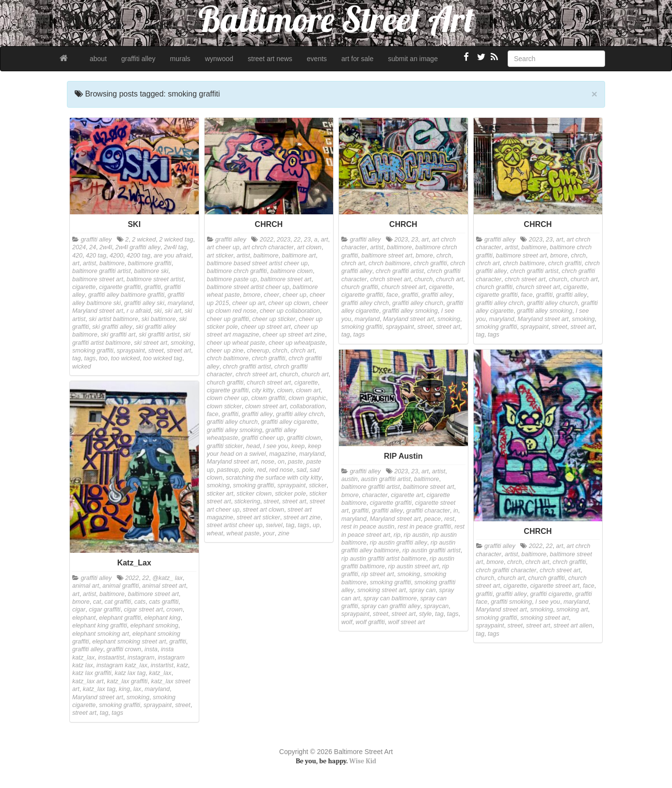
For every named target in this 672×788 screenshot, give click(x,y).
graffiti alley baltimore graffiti (126, 295)
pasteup (228, 470)
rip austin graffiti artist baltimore (384, 559)
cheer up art (248, 303)
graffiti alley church (232, 422)
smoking (182, 343)
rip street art (377, 574)
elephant (84, 618)
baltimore (112, 263)
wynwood (219, 59)
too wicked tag (163, 358)
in (456, 511)
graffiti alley (138, 59)
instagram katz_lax (122, 665)
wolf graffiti (370, 622)
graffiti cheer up (263, 438)
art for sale (357, 59)
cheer (272, 295)
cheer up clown (289, 303)
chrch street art (256, 374)
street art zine (302, 517)
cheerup (258, 351)
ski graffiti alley (112, 327)
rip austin (416, 535)
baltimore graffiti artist (101, 271)
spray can (423, 590)
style (425, 614)
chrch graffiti (269, 358)
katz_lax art (88, 681)
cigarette (84, 287)
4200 (116, 256)
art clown (309, 247)
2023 (284, 240)
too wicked (126, 358)
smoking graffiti (93, 351)
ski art (173, 311)
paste (296, 462)
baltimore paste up (232, 279)
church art (315, 374)
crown (175, 610)
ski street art (151, 343)
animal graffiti (120, 586)
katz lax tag (130, 673)
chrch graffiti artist (247, 367)
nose (268, 462)
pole (248, 470)
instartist (162, 665)
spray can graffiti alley (391, 606)
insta (151, 649)
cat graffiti (118, 602)
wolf (347, 622)
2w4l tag (175, 247)
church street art (269, 383)
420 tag (96, 256)
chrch (280, 351)
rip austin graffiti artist (432, 550)
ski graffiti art (118, 335)
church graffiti (225, 383)
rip (397, 535)
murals (180, 59)
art (76, 263)
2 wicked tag (176, 240)
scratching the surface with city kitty (274, 478)
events (317, 59)
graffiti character (428, 511)
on (281, 462)
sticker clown (254, 494)
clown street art (266, 406)
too (103, 358)
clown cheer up (228, 398)
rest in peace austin (368, 527)
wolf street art (407, 622)
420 (77, 256)
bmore (252, 295)
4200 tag (138, 256)
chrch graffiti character (506, 570)
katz (183, 665)
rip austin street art (414, 566)
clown (285, 390)
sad (301, 470)
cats (140, 602)
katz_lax (160, 673)
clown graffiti (268, 398)
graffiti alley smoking (235, 430)
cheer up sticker (274, 319)
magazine (282, 454)
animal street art (164, 586)
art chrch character (268, 247)
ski (158, 311)
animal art (86, 586)
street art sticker (258, 517)
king (124, 689)
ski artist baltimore (113, 319)
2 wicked (144, 240)
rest (449, 519)
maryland (180, 303)
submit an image (413, 59)
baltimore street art (98, 279)
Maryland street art (98, 311)
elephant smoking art (101, 634)
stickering (247, 501)
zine (284, 533)
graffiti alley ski (144, 303)
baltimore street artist (155, 279)
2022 (267, 240)
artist (89, 263)
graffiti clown (304, 438)
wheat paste (243, 533)
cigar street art (143, 610)
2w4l (106, 247)
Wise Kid (363, 761)
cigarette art (407, 495)
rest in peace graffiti (424, 527)
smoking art (572, 610)
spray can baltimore (390, 598)
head (253, 446)
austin (350, 479)
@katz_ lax (167, 578)
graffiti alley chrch (300, 414)
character (375, 495)
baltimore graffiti (150, 263)
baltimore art (299, 256)
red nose (281, 470)
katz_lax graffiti (127, 681)
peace (432, 519)
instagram (141, 658)
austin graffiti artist (386, 479)
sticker (318, 485)
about (98, 59)
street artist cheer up (235, 525)
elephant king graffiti (100, 626)
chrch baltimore (228, 358)
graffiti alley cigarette (289, 422)
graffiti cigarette (551, 594)
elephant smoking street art (129, 642)
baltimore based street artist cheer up (257, 263)
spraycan (436, 606)
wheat (215, 533)
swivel (274, 525)
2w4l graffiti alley (138, 247)
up (316, 525)
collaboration (307, 406)
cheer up (295, 295)
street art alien (573, 626)
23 (307, 240)
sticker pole (290, 494)
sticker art (220, 494)
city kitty (263, 390)
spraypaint (131, 351)
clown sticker (224, 406)
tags (90, 358)
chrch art (302, 351)
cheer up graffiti (228, 319)
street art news (270, 59)
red (261, 470)
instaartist (111, 658)
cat (97, 602)
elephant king (162, 618)
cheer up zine (225, 351)
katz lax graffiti (92, 673)
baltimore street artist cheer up (248, 287)
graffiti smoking (511, 602)
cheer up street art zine (294, 335)
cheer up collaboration (290, 311)
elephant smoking (154, 626)
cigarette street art (555, 586)
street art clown (264, 510)
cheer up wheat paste (236, 343)
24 (93, 247)
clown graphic (307, 398)
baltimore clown (291, 271)
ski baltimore (159, 319)
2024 (79, 247)
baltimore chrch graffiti (237, 271)
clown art (308, 390)
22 (297, 240)
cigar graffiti (104, 610)
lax (137, 689)
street (156, 351)
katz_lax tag (99, 689)
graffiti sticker (225, 446)
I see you (276, 446)
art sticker (220, 256)
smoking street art (382, 590)
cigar (79, 610)
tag (77, 358)
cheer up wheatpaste (297, 343)
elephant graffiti (120, 618)
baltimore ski (151, 271)
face (213, 414)
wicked (82, 367)
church (289, 374)
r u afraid (139, 311)
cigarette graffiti (120, 287)
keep (298, 446)
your (269, 533)
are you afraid (172, 256)
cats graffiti (164, 602)
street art (179, 351)
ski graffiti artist (159, 335)
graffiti (152, 287)
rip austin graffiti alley (399, 543)
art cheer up (223, 247)
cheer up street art (266, 327)
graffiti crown (124, 649)
